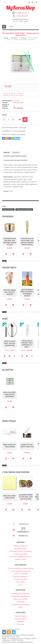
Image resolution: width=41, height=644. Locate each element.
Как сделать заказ (20, 547)
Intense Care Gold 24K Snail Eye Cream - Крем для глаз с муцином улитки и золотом (27, 241)
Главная (6, 38)
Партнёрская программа (20, 603)
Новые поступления (21, 598)
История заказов (21, 618)
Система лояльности (20, 575)
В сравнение (14, 355)
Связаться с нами (20, 578)
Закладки (20, 620)
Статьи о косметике (20, 573)
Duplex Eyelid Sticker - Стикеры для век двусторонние (10, 394)
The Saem (23, 38)
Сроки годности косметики (20, 570)
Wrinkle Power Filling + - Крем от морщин (10, 445)
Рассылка (20, 623)
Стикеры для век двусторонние (24, 208)
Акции (20, 606)
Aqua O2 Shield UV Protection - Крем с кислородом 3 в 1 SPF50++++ (27, 343)
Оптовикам (21, 601)
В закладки (20, 119)
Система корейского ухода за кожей (20, 567)
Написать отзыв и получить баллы (13, 95)
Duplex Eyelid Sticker (8, 208)
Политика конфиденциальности (20, 555)
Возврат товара (20, 558)
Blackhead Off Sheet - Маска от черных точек (27, 445)
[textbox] (24, 27)
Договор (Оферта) (21, 545)
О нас (20, 583)
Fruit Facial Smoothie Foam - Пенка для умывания (10, 292)
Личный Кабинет (20, 615)
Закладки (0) (33, 2)
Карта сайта (21, 581)
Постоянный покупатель (30, 2)
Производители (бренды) (20, 592)
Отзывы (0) (14, 152)
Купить (6, 253)
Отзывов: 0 (20, 93)
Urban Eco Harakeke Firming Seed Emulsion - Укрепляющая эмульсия (27, 292)
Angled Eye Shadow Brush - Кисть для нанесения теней (10, 343)
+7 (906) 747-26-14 (22, 13)
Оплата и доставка (20, 553)
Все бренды (14, 38)
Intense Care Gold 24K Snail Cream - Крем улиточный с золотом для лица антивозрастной (10, 241)
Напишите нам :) (23, 535)
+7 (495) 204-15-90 (22, 16)
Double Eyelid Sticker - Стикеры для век (10, 496)
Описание (6, 152)
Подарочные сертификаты (21, 595)
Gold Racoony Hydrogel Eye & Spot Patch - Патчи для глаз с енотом (26, 496)
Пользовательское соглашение (21, 550)
